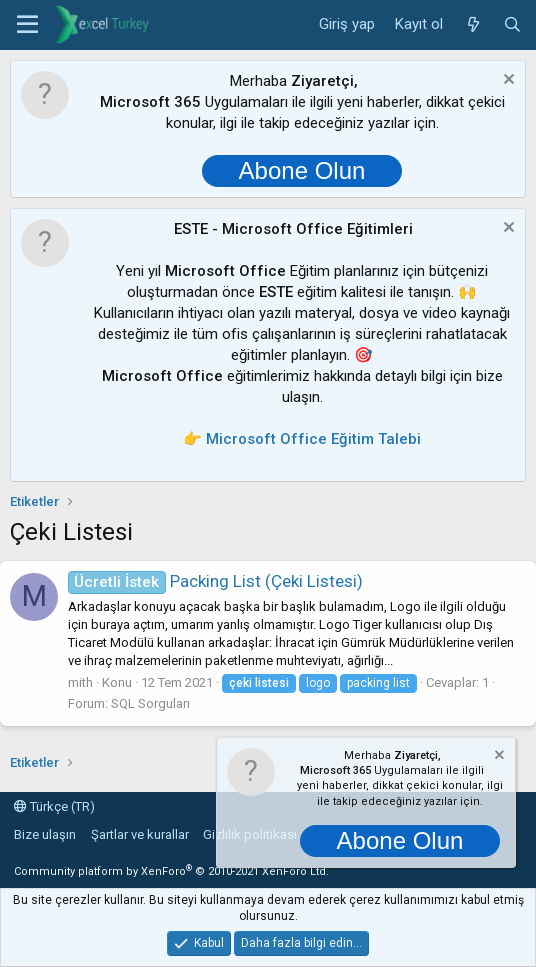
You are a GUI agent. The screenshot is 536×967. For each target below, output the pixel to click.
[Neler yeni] (472, 25)
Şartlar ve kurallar (140, 834)
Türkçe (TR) (54, 806)
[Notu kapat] (506, 81)
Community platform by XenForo (171, 871)
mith (80, 682)
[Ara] (512, 25)
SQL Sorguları (150, 703)
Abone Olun (302, 170)
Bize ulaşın (45, 834)
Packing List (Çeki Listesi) (215, 581)
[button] (27, 25)
